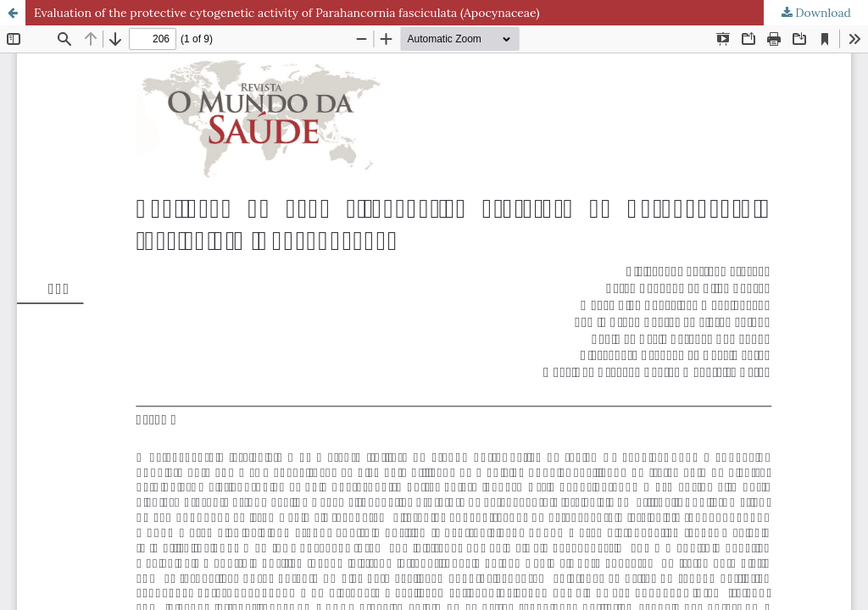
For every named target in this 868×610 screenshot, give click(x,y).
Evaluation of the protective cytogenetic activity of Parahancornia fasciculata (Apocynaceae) (287, 13)
